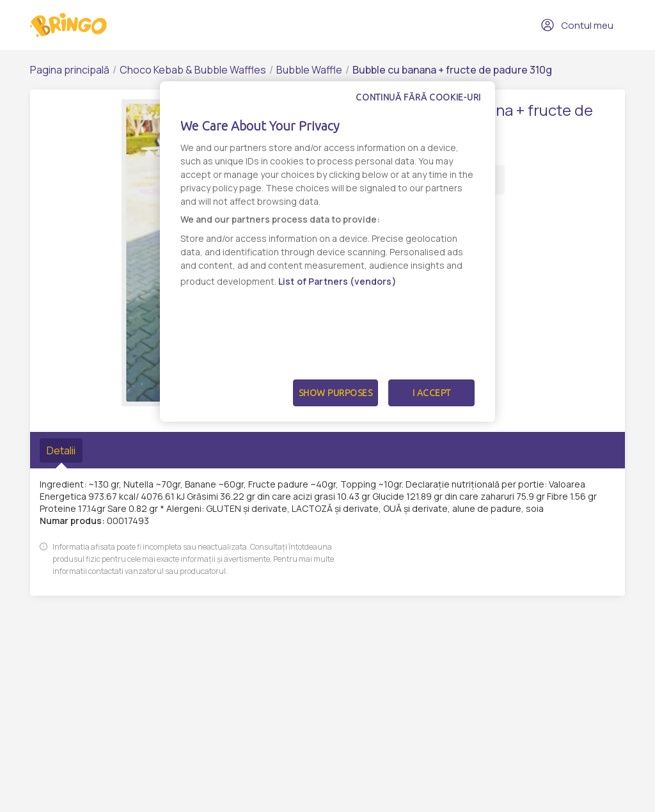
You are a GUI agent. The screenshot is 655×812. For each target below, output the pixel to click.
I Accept (432, 393)
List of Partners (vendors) (337, 281)
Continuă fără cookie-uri (418, 97)
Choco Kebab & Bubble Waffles (193, 70)
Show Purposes (336, 393)
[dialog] (327, 251)
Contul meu (577, 25)
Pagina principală (70, 70)
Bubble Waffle (309, 70)
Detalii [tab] (61, 450)
